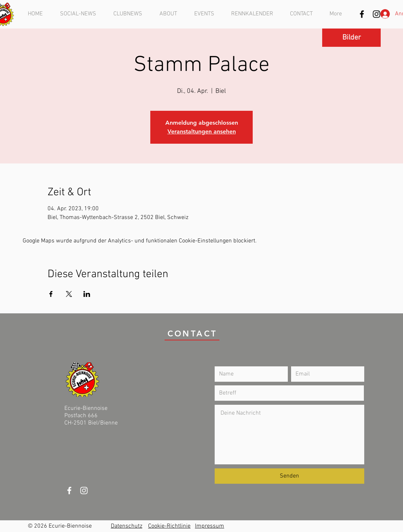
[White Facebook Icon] (69, 491)
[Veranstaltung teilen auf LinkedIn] (87, 294)
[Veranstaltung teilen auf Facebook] (51, 294)
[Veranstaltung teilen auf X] (69, 294)
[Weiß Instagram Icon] (84, 491)
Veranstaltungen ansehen (202, 131)
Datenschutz (127, 526)
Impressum (210, 526)
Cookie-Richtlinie (169, 526)
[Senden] (289, 476)
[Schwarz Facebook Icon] (362, 14)
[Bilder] (351, 38)
